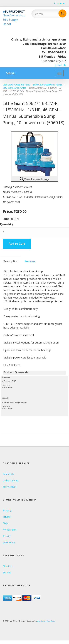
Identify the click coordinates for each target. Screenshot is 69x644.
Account (59, 3)
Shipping (7, 510)
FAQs (5, 523)
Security (7, 536)
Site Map (7, 573)
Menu (10, 73)
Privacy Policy (9, 530)
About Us (7, 566)
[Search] (44, 14)
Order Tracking (10, 480)
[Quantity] (34, 232)
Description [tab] (11, 261)
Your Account (9, 487)
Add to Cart (17, 244)
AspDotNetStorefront (46, 621)
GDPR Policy (9, 543)
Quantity (7, 224)
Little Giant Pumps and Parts (16, 85)
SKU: (6, 219)
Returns (7, 517)
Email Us (61, 65)
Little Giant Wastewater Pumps (48, 85)
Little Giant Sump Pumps (14, 88)
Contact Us (8, 474)
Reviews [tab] (30, 261)
